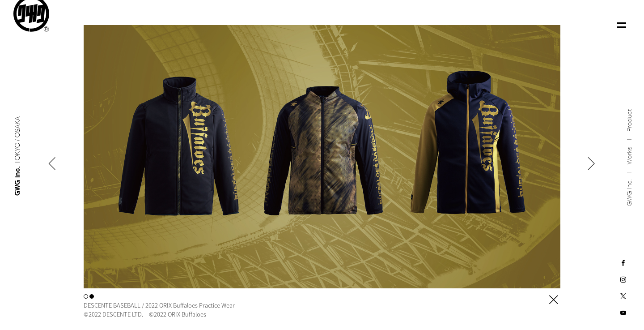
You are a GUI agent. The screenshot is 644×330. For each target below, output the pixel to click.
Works (629, 151)
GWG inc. (629, 188)
